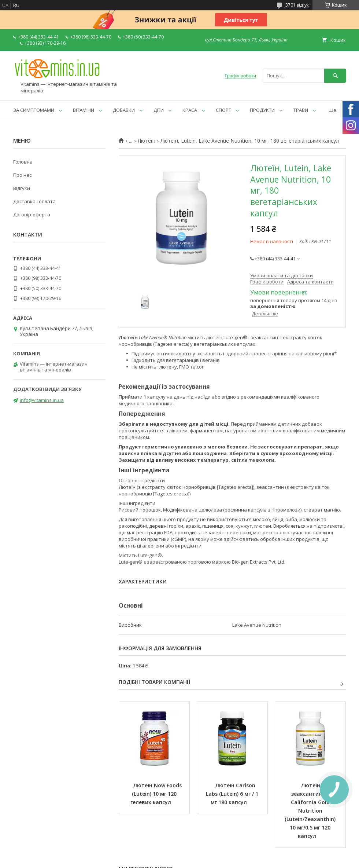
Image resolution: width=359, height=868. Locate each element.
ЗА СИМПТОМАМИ (34, 110)
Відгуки (22, 188)
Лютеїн (147, 141)
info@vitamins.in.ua (42, 400)
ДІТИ (159, 110)
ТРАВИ (301, 110)
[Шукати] (335, 76)
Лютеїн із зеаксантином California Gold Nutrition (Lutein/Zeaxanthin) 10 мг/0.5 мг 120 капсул (311, 811)
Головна (23, 162)
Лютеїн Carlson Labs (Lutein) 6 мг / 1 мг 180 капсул (233, 794)
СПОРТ (223, 110)
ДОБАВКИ (124, 110)
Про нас (22, 175)
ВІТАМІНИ (84, 110)
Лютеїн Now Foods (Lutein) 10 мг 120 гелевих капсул (157, 794)
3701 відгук (297, 5)
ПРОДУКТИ (262, 110)
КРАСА (190, 110)
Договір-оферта (32, 215)
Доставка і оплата (34, 201)
